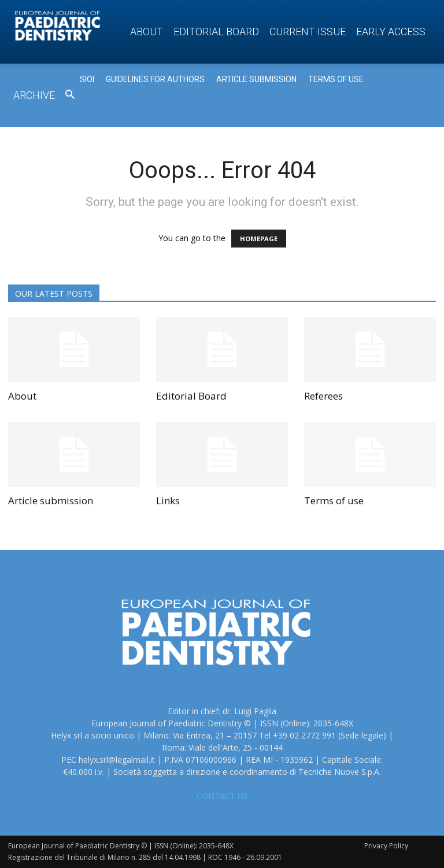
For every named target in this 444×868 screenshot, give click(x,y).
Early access (391, 32)
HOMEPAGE (259, 239)
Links (168, 501)
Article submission (51, 501)
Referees (323, 396)
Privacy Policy (386, 846)
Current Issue (308, 32)
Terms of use (334, 501)
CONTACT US (222, 796)
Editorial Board (216, 32)
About (147, 32)
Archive (34, 95)
